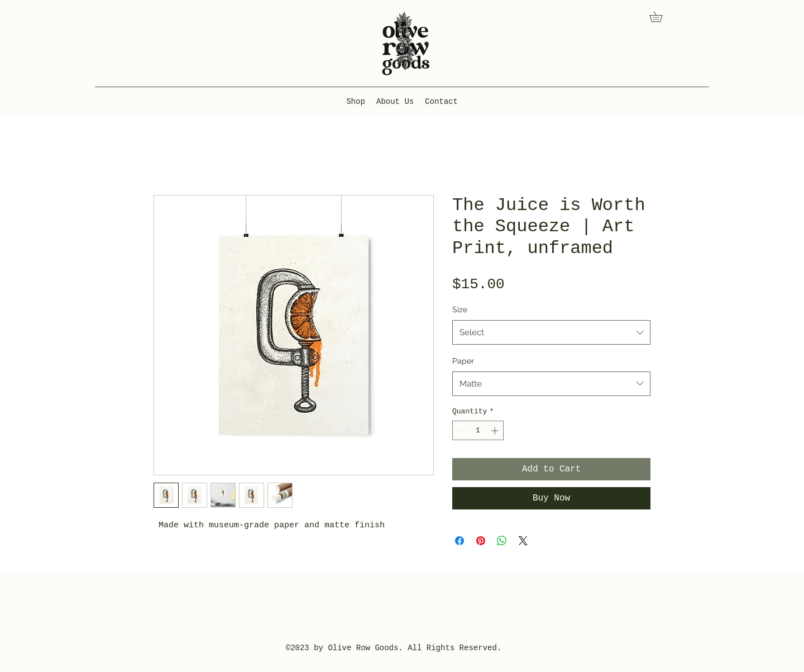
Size (460, 309)
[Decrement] (461, 431)
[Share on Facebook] (460, 541)
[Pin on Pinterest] (481, 541)
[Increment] (496, 431)
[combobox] (551, 332)
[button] (661, 16)
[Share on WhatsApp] (502, 541)
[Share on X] (523, 541)
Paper (463, 361)
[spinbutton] (478, 431)
